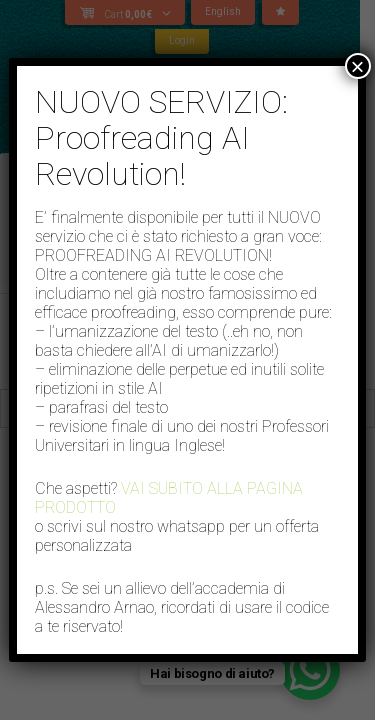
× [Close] (358, 66)
